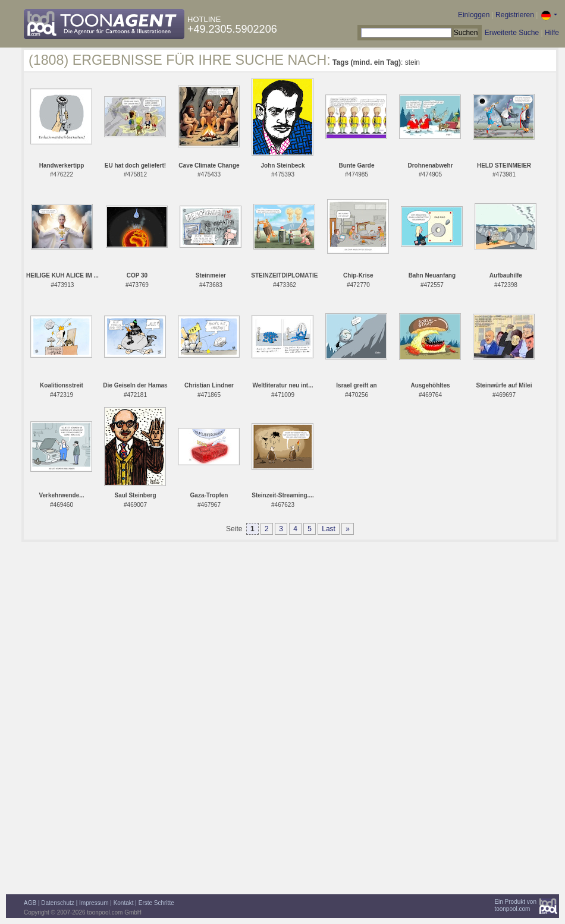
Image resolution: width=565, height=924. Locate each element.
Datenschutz (58, 903)
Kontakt (124, 903)
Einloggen (474, 15)
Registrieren (515, 15)
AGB (30, 903)
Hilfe (552, 33)
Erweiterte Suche (512, 33)
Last (329, 529)
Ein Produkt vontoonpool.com (515, 905)
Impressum (94, 903)
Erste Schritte (156, 903)
